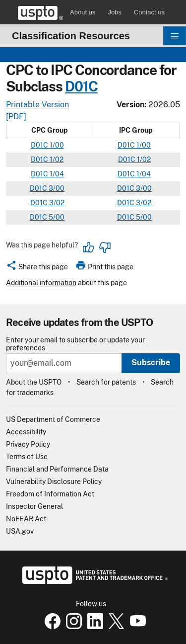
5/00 (56, 217)
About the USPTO (34, 382)
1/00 (56, 145)
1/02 (56, 160)
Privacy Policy (28, 444)
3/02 (56, 203)
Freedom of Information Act (50, 494)
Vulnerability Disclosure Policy (54, 482)
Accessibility (26, 432)
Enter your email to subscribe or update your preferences (75, 344)
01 (126, 145)
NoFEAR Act (26, 519)
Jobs (114, 12)
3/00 (56, 188)
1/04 (56, 174)
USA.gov (20, 531)
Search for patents (106, 382)
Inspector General (34, 506)
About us (83, 12)
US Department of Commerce (53, 419)
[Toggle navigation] (175, 36)
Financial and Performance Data (57, 469)
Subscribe (151, 362)
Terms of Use (27, 457)
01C (86, 86)
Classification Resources (71, 36)
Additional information (41, 283)
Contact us (149, 12)
